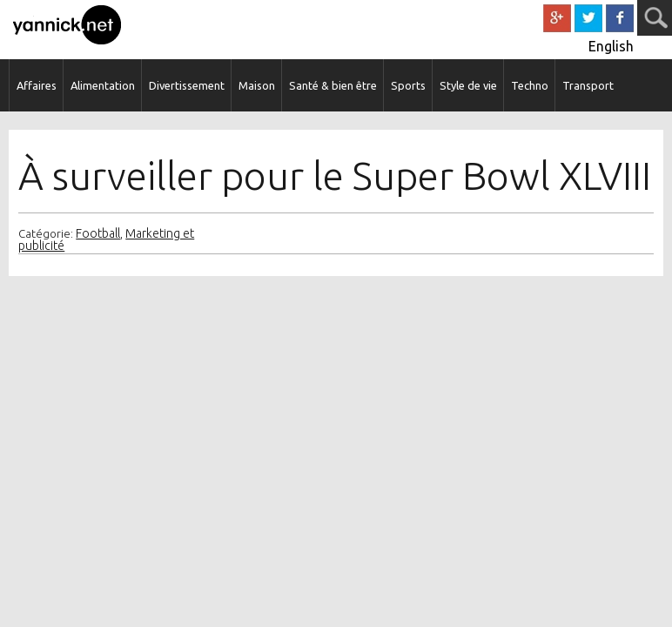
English (611, 46)
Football (98, 233)
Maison (257, 85)
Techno (530, 85)
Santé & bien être (333, 85)
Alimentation (103, 85)
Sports (408, 85)
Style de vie (468, 85)
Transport (588, 85)
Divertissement (187, 85)
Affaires (37, 85)
